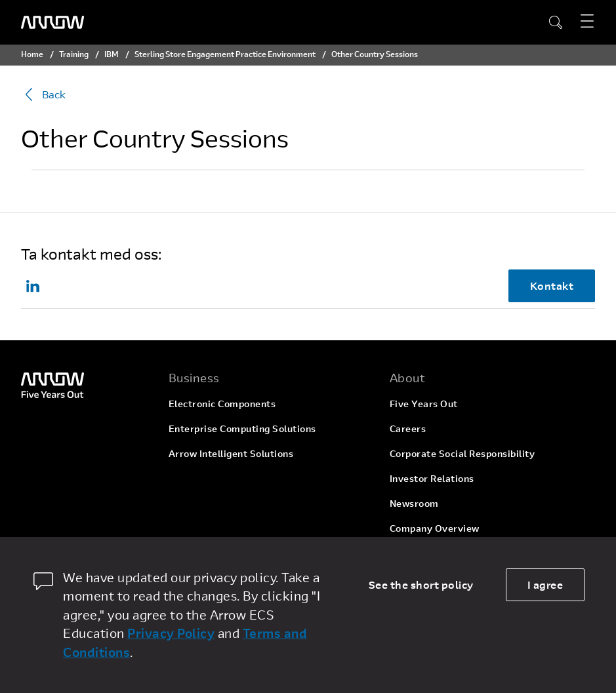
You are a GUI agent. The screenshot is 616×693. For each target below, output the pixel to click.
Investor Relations (432, 478)
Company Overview (435, 528)
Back (43, 94)
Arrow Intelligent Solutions (231, 453)
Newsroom (414, 503)
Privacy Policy (171, 633)
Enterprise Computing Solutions (242, 428)
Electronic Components (222, 404)
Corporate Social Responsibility (462, 453)
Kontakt (552, 286)
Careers (408, 428)
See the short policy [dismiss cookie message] (421, 584)
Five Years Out (424, 404)
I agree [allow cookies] (545, 584)
